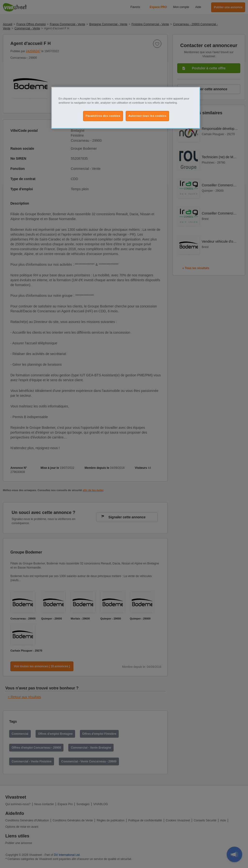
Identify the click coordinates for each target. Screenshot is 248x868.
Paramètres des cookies (103, 116)
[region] (126, 108)
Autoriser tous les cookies (147, 116)
